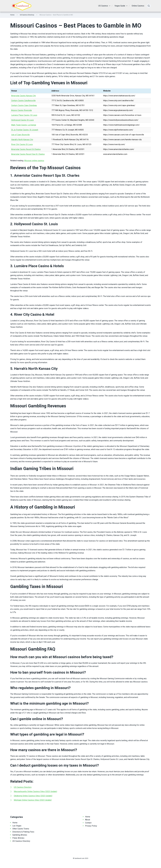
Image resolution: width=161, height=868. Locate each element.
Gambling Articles (20, 835)
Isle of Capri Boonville (20, 135)
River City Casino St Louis (22, 144)
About (88, 820)
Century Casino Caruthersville (23, 101)
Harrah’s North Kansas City (22, 140)
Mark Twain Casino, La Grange (24, 125)
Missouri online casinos (34, 161)
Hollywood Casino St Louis (22, 120)
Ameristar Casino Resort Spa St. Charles (28, 154)
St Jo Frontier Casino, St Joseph (25, 130)
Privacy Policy (91, 826)
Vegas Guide (120, 6)
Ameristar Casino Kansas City (24, 96)
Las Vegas (17, 826)
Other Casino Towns (21, 829)
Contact (88, 823)
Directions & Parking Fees (23, 832)
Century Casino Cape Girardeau (24, 105)
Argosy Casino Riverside (22, 110)
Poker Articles (18, 838)
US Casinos (103, 6)
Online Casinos (138, 6)
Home (12, 15)
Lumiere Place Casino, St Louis (24, 115)
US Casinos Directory (27, 15)
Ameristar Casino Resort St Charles (26, 149)
